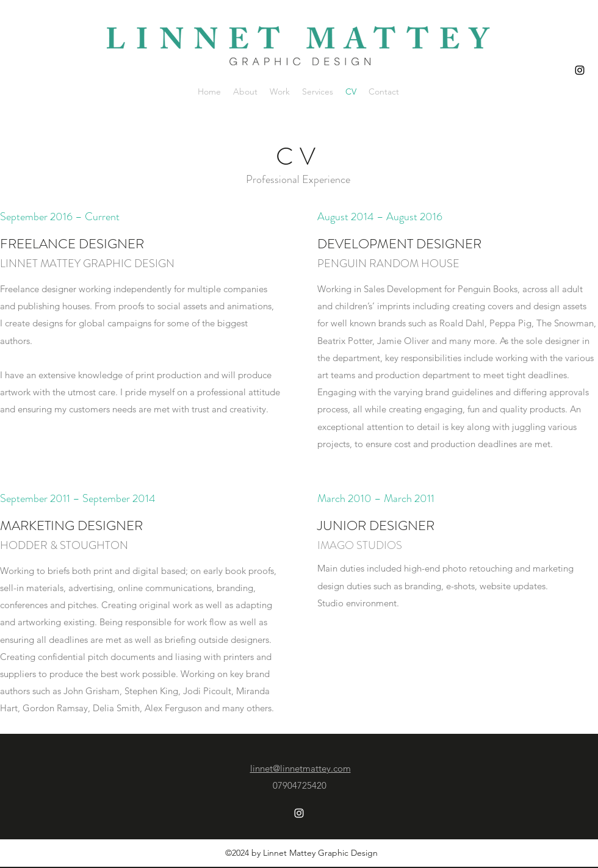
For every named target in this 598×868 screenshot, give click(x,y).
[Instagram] (580, 70)
